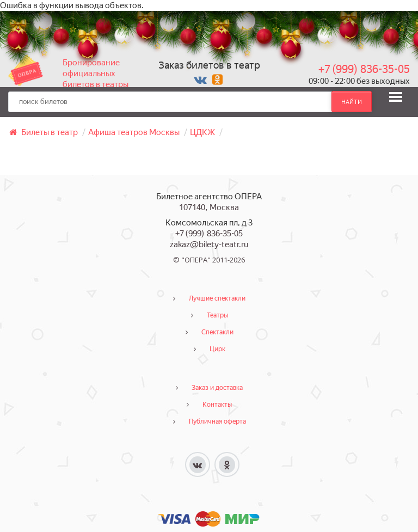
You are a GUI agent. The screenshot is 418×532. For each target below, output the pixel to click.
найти (352, 102)
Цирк (217, 349)
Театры (217, 315)
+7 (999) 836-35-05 (364, 69)
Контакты (217, 405)
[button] (396, 97)
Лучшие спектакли (217, 298)
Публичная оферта (217, 421)
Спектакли (217, 332)
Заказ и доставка (217, 388)
